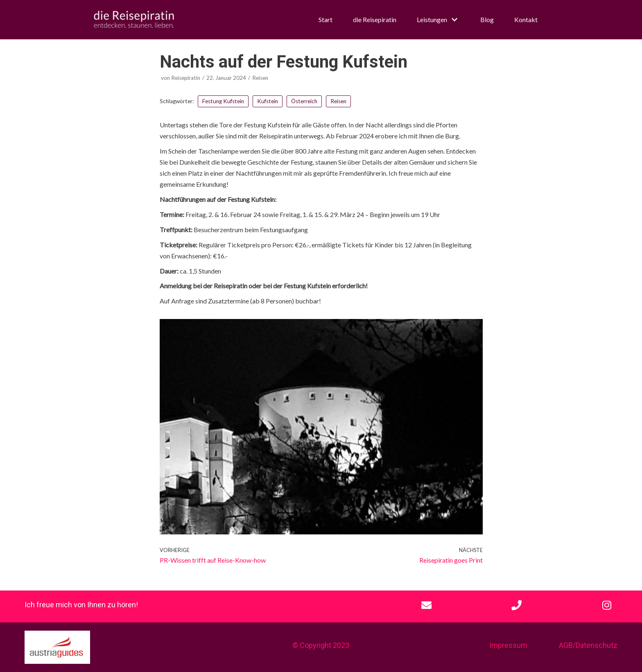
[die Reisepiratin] (134, 20)
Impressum (508, 645)
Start (326, 19)
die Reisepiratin (375, 19)
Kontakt (526, 19)
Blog (487, 19)
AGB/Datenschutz (588, 645)
